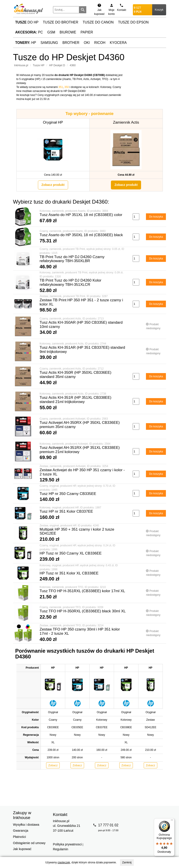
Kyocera (118, 43)
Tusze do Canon (98, 22)
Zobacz (53, 765)
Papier (87, 32)
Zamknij (127, 862)
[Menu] (172, 821)
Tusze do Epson (133, 22)
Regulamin (61, 849)
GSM (51, 32)
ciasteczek (64, 862)
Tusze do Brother (60, 22)
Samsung (49, 43)
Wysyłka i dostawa (26, 825)
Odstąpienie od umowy (29, 843)
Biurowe (68, 32)
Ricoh (100, 43)
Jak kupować (22, 849)
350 (67, 87)
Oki (87, 43)
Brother (71, 43)
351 (61, 87)
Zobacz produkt (53, 185)
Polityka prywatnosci (67, 844)
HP (26, 43)
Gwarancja (21, 831)
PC (29, 32)
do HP (27, 22)
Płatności (20, 837)
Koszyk (159, 10)
